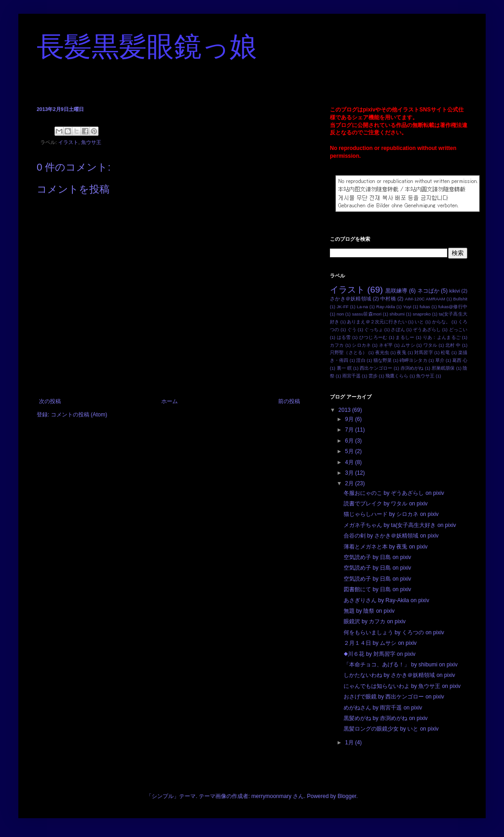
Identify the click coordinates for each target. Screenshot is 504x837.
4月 (350, 462)
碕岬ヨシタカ (413, 360)
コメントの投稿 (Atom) (79, 415)
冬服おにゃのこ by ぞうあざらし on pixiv (394, 493)
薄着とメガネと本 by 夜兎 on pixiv (386, 547)
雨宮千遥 (351, 376)
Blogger (347, 796)
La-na (363, 307)
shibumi (397, 314)
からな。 (441, 322)
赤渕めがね (412, 368)
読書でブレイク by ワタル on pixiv (386, 504)
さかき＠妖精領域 (351, 299)
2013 (345, 410)
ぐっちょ (374, 330)
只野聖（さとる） (348, 352)
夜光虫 (382, 352)
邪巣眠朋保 (443, 368)
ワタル (430, 345)
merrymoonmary (271, 796)
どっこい (458, 330)
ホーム (170, 401)
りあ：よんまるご (442, 337)
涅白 (361, 360)
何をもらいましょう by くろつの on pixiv (394, 632)
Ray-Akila (386, 307)
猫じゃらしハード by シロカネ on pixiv (391, 514)
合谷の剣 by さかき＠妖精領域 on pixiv (391, 536)
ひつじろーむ (373, 337)
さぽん (398, 330)
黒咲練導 (396, 291)
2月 (350, 483)
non (340, 314)
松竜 (445, 352)
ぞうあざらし (427, 330)
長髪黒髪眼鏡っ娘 (147, 47)
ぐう (352, 330)
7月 (350, 430)
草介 (440, 360)
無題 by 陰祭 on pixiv (369, 611)
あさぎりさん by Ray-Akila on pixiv (386, 600)
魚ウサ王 (91, 142)
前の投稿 (289, 401)
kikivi (454, 291)
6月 (350, 441)
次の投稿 (50, 401)
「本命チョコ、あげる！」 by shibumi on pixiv (401, 665)
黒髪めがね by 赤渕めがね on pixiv (386, 718)
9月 (350, 419)
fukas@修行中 (453, 307)
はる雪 (344, 337)
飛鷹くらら (397, 376)
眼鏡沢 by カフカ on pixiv (375, 621)
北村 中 (453, 345)
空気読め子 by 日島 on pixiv (377, 557)
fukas (425, 307)
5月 (350, 451)
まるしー (405, 337)
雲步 (373, 376)
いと (419, 322)
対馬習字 (424, 352)
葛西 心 (460, 360)
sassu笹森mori (367, 314)
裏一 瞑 (344, 368)
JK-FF (343, 307)
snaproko (422, 314)
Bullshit (460, 299)
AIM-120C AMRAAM (425, 299)
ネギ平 (386, 345)
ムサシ (408, 345)
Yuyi (407, 307)
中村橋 (388, 299)
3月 (350, 473)
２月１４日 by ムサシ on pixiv (380, 643)
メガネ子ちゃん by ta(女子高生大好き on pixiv (400, 525)
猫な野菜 (383, 360)
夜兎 (401, 352)
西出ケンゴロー (376, 368)
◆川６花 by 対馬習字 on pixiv (380, 654)
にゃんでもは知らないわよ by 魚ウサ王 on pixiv (402, 686)
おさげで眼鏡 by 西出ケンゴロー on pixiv (394, 697)
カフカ (337, 345)
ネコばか (428, 291)
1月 (350, 743)
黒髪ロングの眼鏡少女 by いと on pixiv (391, 729)
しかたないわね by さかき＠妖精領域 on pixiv (399, 675)
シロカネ (361, 345)
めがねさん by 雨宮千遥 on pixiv (383, 708)
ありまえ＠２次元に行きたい (377, 322)
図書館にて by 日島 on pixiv (377, 589)
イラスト (68, 142)
